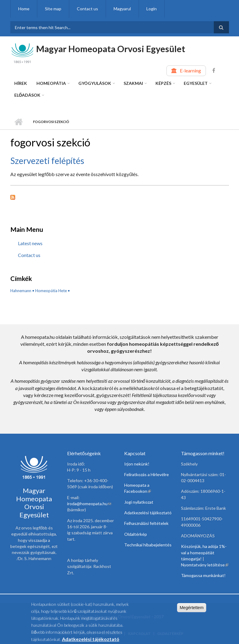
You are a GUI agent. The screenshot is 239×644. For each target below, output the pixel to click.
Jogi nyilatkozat (139, 502)
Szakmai (133, 83)
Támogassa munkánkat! (203, 575)
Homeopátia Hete (51, 291)
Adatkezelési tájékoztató (148, 513)
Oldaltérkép (136, 534)
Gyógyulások (95, 83)
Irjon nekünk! (137, 464)
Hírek (21, 83)
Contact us (87, 9)
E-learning (190, 70)
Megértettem (192, 610)
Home (24, 9)
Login (152, 9)
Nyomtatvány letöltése (205, 565)
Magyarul (122, 9)
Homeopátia (51, 83)
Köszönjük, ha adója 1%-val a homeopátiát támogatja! (204, 552)
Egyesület (196, 83)
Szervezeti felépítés (47, 161)
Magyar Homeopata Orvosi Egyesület (111, 49)
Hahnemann (21, 291)
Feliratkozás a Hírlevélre (147, 474)
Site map (53, 9)
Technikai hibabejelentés (148, 545)
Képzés (163, 83)
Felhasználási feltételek (146, 523)
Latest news (30, 243)
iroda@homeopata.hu (89, 504)
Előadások (27, 95)
